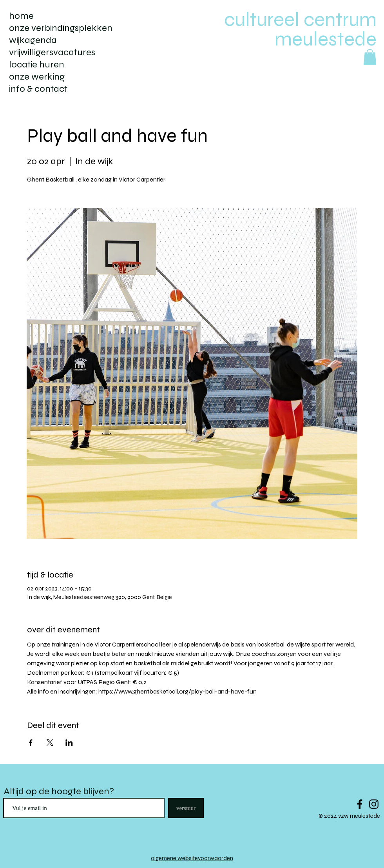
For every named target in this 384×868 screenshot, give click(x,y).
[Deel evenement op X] (50, 743)
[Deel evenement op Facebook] (31, 743)
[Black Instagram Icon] (374, 804)
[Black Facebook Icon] (360, 804)
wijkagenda (33, 40)
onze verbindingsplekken (61, 28)
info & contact (38, 89)
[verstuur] (186, 808)
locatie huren (37, 64)
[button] (370, 57)
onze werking (37, 77)
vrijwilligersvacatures (52, 52)
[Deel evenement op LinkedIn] (69, 743)
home (21, 16)
